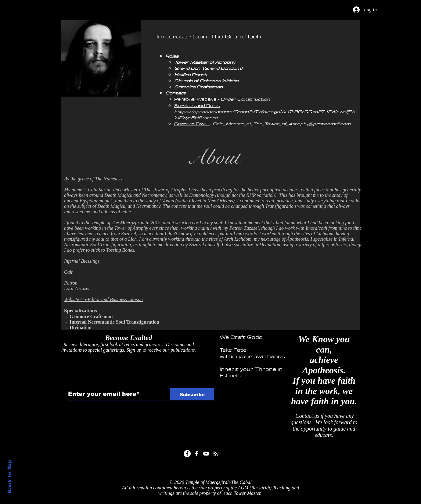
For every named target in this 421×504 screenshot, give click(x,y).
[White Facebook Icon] (197, 454)
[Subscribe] (192, 394)
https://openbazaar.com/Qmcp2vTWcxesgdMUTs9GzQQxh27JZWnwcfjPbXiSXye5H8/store (265, 115)
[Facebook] (187, 454)
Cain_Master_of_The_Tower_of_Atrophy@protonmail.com (282, 124)
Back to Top (10, 477)
